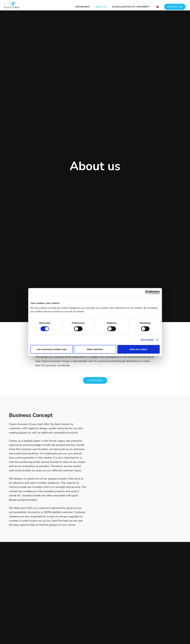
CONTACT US (175, 5)
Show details (147, 340)
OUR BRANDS (77, 5)
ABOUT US (98, 5)
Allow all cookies (139, 349)
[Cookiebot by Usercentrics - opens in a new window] (147, 292)
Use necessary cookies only (52, 349)
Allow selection (95, 349)
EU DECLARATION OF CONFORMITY (130, 5)
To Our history (95, 380)
